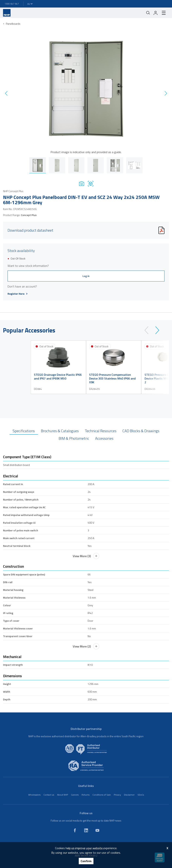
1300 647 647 (12, 4)
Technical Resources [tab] (101, 431)
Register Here (18, 294)
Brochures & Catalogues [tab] (60, 431)
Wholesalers (34, 795)
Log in (86, 276)
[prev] (148, 330)
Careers (75, 795)
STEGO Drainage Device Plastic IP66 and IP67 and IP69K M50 (58, 377)
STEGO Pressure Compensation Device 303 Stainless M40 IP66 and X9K (112, 378)
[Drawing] (91, 184)
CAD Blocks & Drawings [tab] (141, 431)
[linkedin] (86, 830)
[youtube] (97, 830)
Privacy (117, 795)
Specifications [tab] (24, 431)
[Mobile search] (148, 13)
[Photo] (82, 184)
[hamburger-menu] (164, 13)
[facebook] (75, 830)
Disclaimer (129, 795)
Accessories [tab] (104, 438)
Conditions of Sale (102, 795)
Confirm (86, 861)
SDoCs (141, 795)
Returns (86, 795)
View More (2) (86, 646)
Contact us (49, 795)
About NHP (63, 795)
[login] (156, 13)
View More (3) (86, 556)
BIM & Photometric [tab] (74, 438)
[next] (156, 330)
